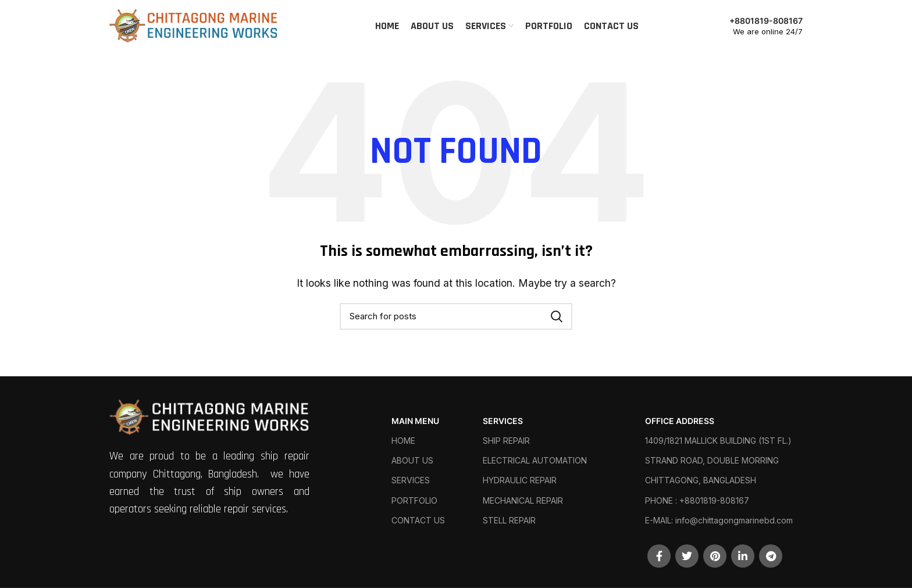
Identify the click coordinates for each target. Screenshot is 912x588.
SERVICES (411, 480)
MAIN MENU (415, 421)
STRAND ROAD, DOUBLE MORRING (712, 460)
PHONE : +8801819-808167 (697, 500)
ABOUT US (412, 460)
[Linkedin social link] (743, 556)
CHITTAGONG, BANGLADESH (701, 480)
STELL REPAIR (509, 520)
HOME (403, 441)
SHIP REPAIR (506, 441)
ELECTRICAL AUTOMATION (535, 460)
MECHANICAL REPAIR (523, 500)
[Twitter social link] (687, 556)
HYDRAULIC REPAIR (520, 480)
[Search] (456, 316)
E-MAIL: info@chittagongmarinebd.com (719, 520)
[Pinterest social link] (715, 556)
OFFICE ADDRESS (680, 421)
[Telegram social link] (771, 556)
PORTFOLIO (414, 500)
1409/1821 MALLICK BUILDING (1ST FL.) (718, 441)
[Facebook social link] (659, 556)
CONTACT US (418, 520)
